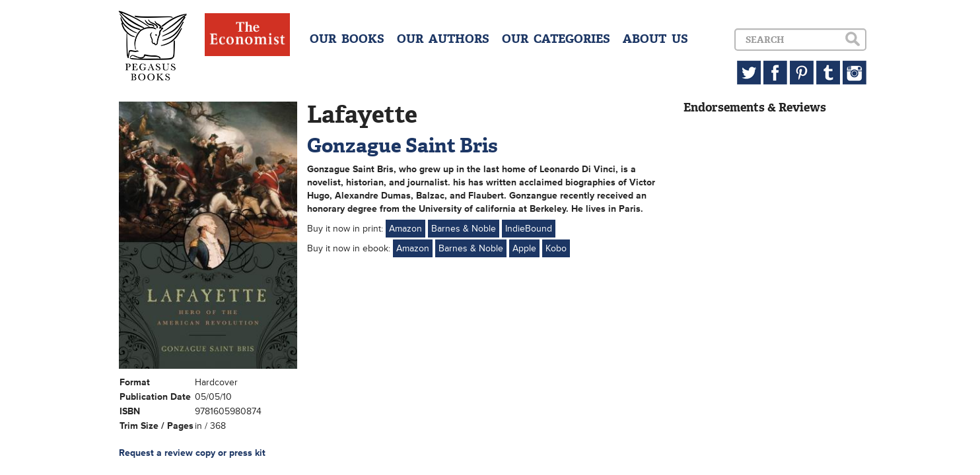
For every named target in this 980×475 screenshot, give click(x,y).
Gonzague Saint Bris (402, 145)
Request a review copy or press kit (192, 453)
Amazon (405, 229)
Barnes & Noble (464, 229)
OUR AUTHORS (443, 39)
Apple (524, 248)
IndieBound (529, 229)
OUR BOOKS (347, 39)
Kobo (556, 248)
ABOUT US (655, 39)
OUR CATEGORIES (556, 39)
